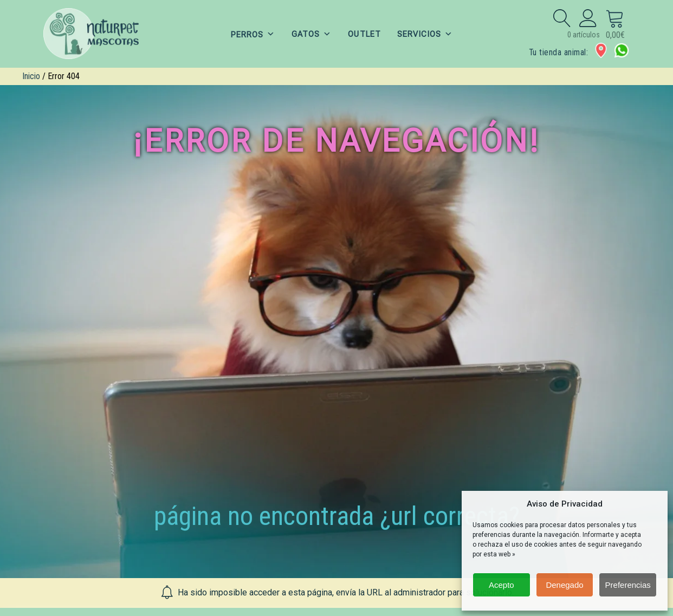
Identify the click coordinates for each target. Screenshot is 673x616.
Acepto (501, 585)
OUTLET (364, 34)
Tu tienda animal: (558, 52)
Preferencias (628, 585)
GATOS (312, 34)
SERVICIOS (425, 34)
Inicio (31, 76)
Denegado (564, 585)
